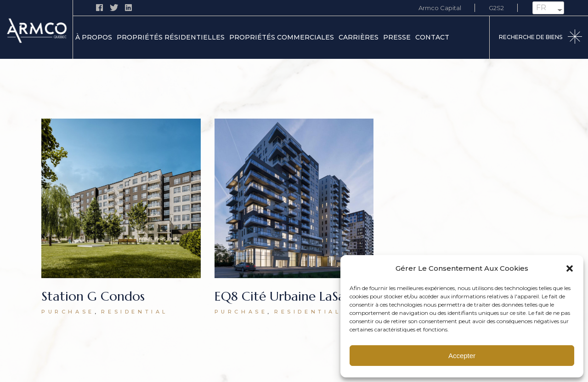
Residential (135, 312)
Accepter (462, 356)
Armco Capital (440, 8)
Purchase (68, 312)
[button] (570, 268)
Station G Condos (93, 296)
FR (541, 8)
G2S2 (496, 8)
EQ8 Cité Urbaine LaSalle (286, 296)
